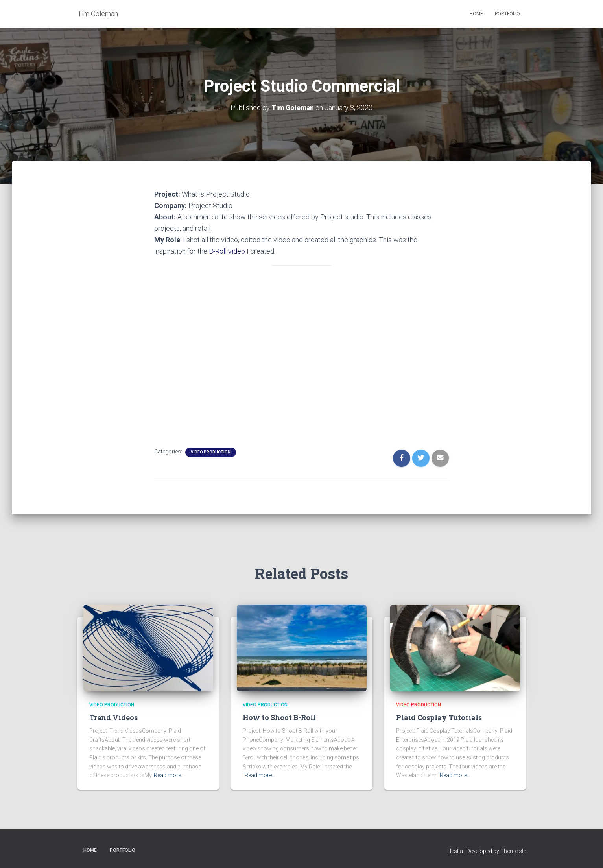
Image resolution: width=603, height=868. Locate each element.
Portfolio (507, 14)
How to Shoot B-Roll (279, 717)
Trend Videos (113, 717)
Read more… (169, 775)
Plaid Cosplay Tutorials (439, 717)
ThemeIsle (513, 851)
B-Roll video (227, 251)
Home (476, 14)
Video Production (211, 451)
